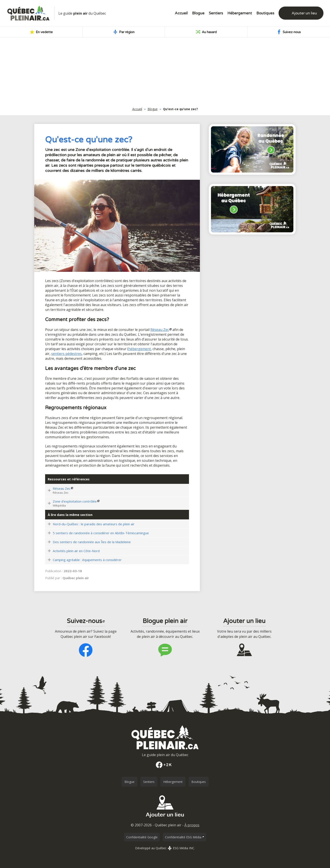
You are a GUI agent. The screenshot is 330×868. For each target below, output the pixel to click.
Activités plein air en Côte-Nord (76, 551)
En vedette (41, 32)
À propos (192, 825)
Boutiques (265, 13)
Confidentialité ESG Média (183, 837)
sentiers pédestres (66, 354)
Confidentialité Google (142, 837)
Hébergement (240, 13)
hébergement (140, 349)
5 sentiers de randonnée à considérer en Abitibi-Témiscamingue (101, 533)
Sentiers (216, 13)
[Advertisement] (165, 73)
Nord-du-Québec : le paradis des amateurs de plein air (94, 524)
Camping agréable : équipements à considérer (87, 560)
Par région (124, 32)
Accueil (181, 13)
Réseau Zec (160, 330)
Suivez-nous (289, 32)
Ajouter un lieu (304, 13)
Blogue (198, 13)
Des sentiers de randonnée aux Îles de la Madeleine (92, 542)
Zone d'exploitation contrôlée (75, 501)
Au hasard (206, 32)
